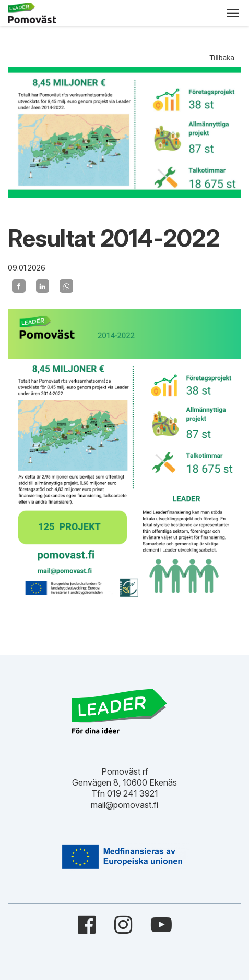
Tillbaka (222, 58)
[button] (233, 13)
